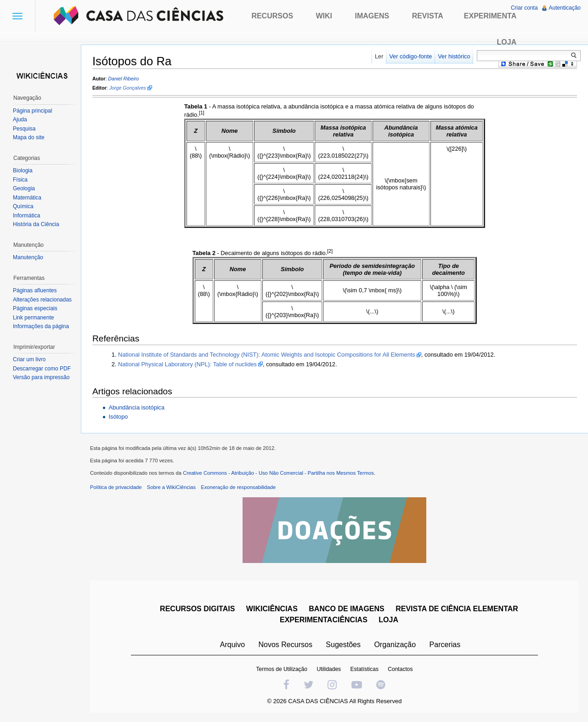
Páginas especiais (35, 308)
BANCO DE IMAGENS (346, 609)
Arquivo (232, 645)
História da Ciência (36, 224)
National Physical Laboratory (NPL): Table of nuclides (187, 364)
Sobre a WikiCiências (171, 487)
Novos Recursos (286, 645)
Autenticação (565, 8)
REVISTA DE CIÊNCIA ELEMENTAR (457, 609)
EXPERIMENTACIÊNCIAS (324, 620)
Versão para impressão (41, 377)
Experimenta (490, 16)
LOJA (388, 620)
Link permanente (33, 318)
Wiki (324, 16)
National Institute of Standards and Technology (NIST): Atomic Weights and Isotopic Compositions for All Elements (267, 355)
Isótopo (118, 417)
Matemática (27, 198)
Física (20, 180)
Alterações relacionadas (42, 300)
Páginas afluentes (35, 290)
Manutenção (28, 257)
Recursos (272, 16)
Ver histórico (454, 56)
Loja (507, 42)
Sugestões (343, 645)
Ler (379, 56)
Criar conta (524, 8)
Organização (395, 645)
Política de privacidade (116, 487)
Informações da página (41, 326)
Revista (428, 16)
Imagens (372, 16)
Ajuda (20, 119)
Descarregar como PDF (42, 369)
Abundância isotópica (136, 407)
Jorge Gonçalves (128, 88)
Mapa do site (29, 137)
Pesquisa (24, 129)
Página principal (32, 111)
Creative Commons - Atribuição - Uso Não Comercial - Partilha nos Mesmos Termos (278, 473)
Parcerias (445, 645)
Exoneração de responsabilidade (238, 487)
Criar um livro (29, 359)
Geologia (24, 188)
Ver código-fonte (410, 56)
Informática (26, 216)
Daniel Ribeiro (123, 79)
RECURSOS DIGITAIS (197, 609)
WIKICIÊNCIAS (272, 609)
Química (23, 206)
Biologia (23, 171)
